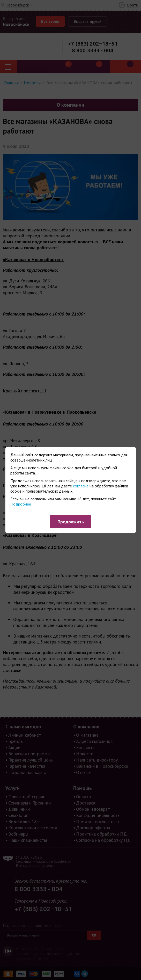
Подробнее (21, 504)
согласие (81, 486)
